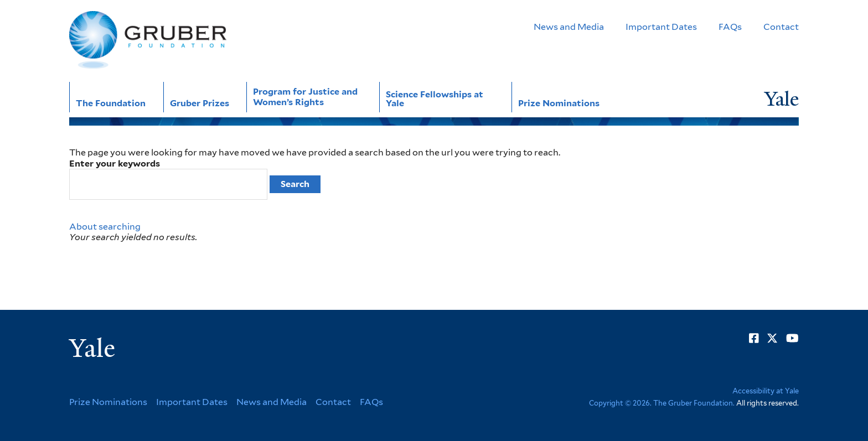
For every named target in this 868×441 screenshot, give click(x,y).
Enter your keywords (115, 164)
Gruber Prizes (200, 103)
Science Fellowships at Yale (435, 99)
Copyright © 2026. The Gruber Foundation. (662, 403)
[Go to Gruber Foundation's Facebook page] (754, 338)
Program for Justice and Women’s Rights (305, 97)
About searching (105, 227)
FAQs (730, 27)
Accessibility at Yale (766, 391)
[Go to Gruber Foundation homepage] (148, 40)
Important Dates (661, 27)
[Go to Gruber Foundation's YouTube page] (792, 338)
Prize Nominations (559, 103)
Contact (781, 27)
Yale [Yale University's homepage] (92, 349)
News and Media (569, 27)
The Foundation (111, 103)
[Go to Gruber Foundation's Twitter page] (772, 338)
